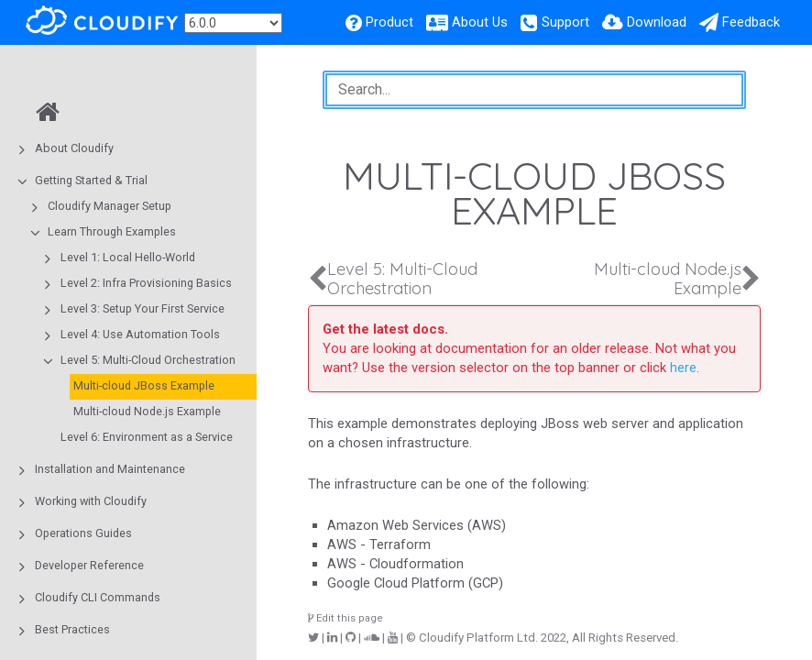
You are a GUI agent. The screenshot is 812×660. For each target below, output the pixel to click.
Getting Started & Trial (91, 180)
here (683, 368)
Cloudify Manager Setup (110, 206)
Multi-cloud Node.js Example (147, 411)
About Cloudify (74, 148)
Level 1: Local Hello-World (128, 257)
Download (657, 22)
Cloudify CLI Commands (98, 597)
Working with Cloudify (91, 501)
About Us (480, 22)
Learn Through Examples (112, 231)
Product (390, 22)
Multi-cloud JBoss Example (144, 385)
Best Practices (72, 629)
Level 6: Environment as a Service (147, 437)
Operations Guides (83, 533)
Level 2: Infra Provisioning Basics (146, 283)
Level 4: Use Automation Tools (140, 334)
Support (565, 22)
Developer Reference (89, 565)
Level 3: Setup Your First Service (143, 308)
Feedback (751, 22)
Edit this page (346, 618)
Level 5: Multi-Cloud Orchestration (148, 360)
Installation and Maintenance (110, 469)
